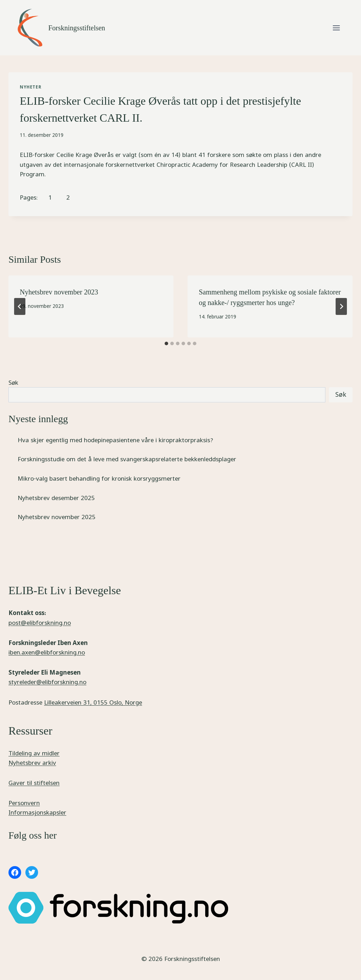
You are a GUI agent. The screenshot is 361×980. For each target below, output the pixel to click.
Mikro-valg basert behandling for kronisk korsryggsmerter (99, 478)
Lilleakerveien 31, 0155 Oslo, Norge (93, 702)
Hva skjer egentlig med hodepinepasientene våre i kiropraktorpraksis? (115, 440)
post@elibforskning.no (40, 623)
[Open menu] (336, 28)
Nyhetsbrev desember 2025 (56, 498)
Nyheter (30, 87)
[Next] (341, 306)
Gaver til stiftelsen (34, 783)
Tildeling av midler (34, 753)
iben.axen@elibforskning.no (47, 652)
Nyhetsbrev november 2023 (59, 292)
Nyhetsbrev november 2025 (57, 517)
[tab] (166, 343)
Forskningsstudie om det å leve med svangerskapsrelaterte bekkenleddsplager (127, 459)
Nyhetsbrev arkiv (32, 763)
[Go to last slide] (20, 306)
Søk (13, 382)
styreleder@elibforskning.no (47, 682)
